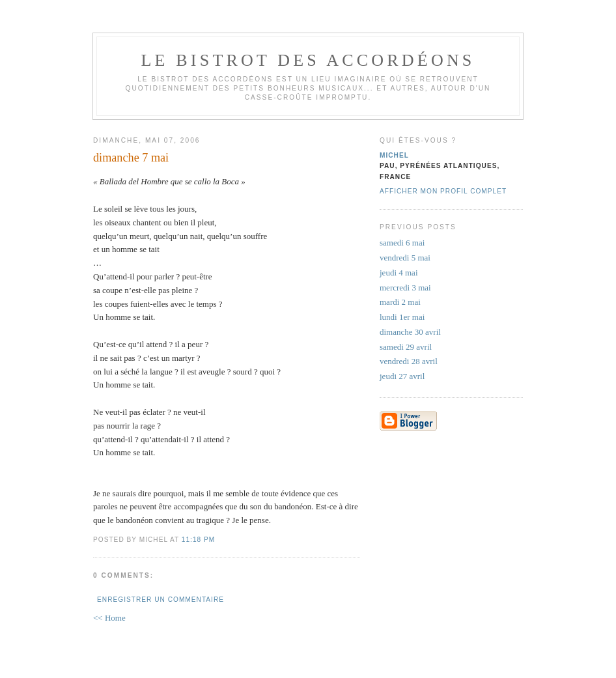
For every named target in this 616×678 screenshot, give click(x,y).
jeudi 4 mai (399, 273)
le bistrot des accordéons (308, 60)
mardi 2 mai (400, 302)
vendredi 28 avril (409, 361)
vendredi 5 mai (405, 258)
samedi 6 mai (402, 243)
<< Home (109, 618)
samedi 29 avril (406, 347)
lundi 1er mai (402, 317)
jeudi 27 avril (402, 376)
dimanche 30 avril (410, 332)
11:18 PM (198, 540)
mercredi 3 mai (405, 288)
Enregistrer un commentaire (161, 600)
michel (394, 155)
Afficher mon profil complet (443, 191)
